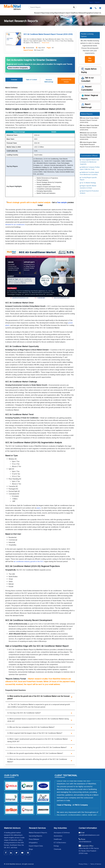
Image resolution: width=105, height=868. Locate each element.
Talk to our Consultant (87, 79)
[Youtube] (22, 853)
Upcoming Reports (36, 836)
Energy (56, 846)
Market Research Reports (38, 833)
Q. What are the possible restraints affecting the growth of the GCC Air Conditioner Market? (37, 760)
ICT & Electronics (60, 843)
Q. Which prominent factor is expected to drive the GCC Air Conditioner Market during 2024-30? (38, 720)
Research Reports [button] (41, 13)
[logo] (12, 7)
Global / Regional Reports (90, 97)
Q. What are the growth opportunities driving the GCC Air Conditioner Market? (35, 753)
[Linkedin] (6, 853)
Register (97, 2)
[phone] (96, 8)
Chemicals (57, 849)
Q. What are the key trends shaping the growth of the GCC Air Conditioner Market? (37, 747)
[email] (91, 8)
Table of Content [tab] (31, 80)
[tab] (66, 81)
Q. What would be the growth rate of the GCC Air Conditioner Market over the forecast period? (39, 697)
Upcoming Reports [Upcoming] (54, 13)
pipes (39, 508)
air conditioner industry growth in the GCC (29, 561)
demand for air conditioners (15, 225)
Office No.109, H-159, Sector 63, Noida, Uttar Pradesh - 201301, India (89, 851)
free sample (62, 202)
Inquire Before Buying (89, 71)
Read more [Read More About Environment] (46, 43)
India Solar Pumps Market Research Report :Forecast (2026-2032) (89, 120)
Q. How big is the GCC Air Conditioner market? (24, 713)
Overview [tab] (14, 80)
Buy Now (90, 59)
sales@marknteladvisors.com (89, 835)
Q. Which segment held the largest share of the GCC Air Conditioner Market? (35, 733)
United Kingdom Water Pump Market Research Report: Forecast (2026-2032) (90, 144)
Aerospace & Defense (62, 833)
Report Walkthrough (86, 106)
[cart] (100, 8)
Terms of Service (96, 864)
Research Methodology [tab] (49, 81)
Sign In (91, 2)
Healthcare (58, 839)
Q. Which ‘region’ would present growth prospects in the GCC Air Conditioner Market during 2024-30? (38, 740)
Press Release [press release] (79, 13)
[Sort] (74, 7)
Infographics (89, 13)
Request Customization (87, 88)
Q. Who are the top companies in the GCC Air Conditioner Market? (31, 727)
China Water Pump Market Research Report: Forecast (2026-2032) (89, 128)
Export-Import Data (36, 846)
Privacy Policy (83, 864)
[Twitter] (17, 853)
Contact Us (97, 13)
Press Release (34, 839)
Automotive (58, 836)
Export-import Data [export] (67, 13)
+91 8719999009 (85, 842)
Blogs (31, 849)
